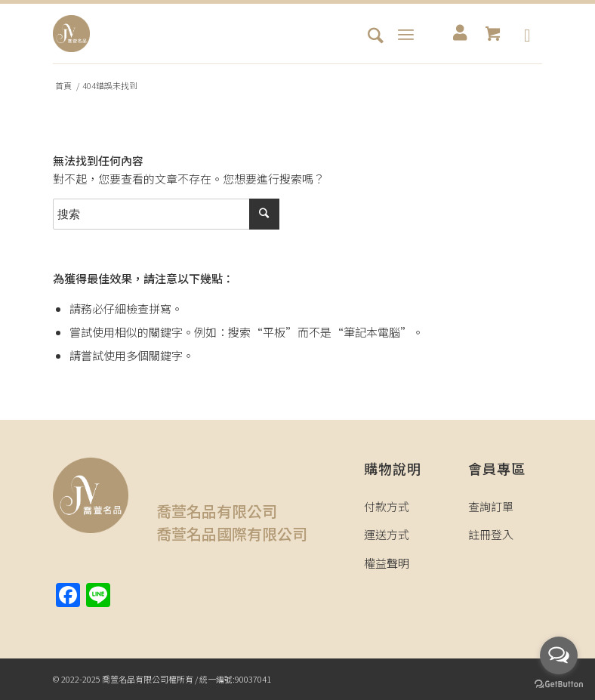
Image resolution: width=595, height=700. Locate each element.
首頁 (63, 86)
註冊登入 (491, 534)
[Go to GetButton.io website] (559, 685)
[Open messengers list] (559, 655)
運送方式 (387, 534)
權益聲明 (387, 563)
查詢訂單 (491, 506)
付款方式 (387, 506)
